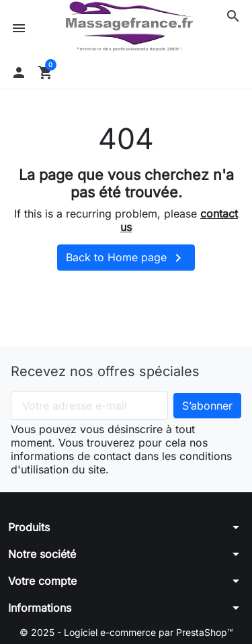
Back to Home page (126, 258)
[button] (233, 16)
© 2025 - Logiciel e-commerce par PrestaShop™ (126, 632)
